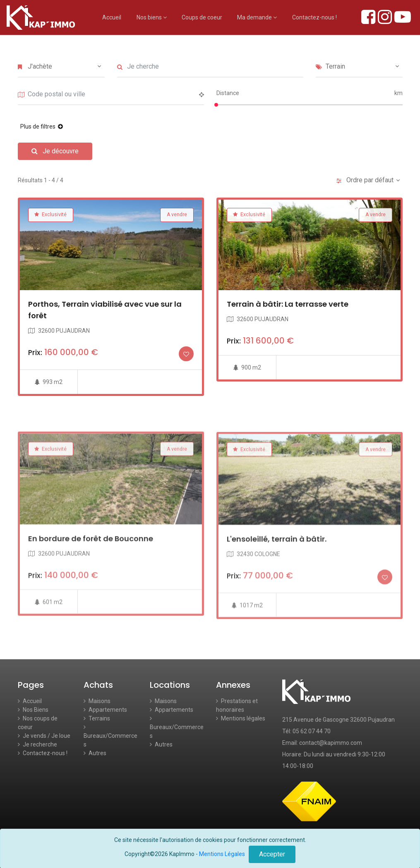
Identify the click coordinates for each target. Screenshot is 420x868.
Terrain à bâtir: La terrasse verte (288, 311)
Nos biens (152, 17)
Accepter (272, 854)
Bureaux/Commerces (110, 736)
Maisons (97, 701)
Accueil (112, 17)
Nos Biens (33, 710)
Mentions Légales (222, 854)
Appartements (105, 710)
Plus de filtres (38, 126)
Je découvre (55, 151)
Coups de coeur (202, 17)
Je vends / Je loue (44, 736)
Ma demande (257, 17)
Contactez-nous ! (314, 17)
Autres (95, 753)
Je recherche (37, 744)
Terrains (97, 718)
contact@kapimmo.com (331, 743)
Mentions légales (241, 718)
